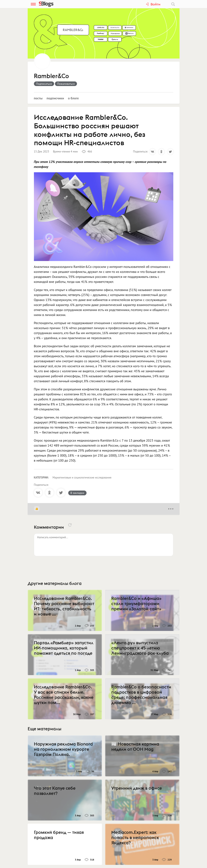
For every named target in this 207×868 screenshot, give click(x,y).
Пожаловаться (66, 84)
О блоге (73, 98)
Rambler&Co (51, 76)
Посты (38, 98)
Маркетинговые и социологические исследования (82, 478)
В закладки (77, 493)
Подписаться (44, 84)
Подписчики (55, 98)
